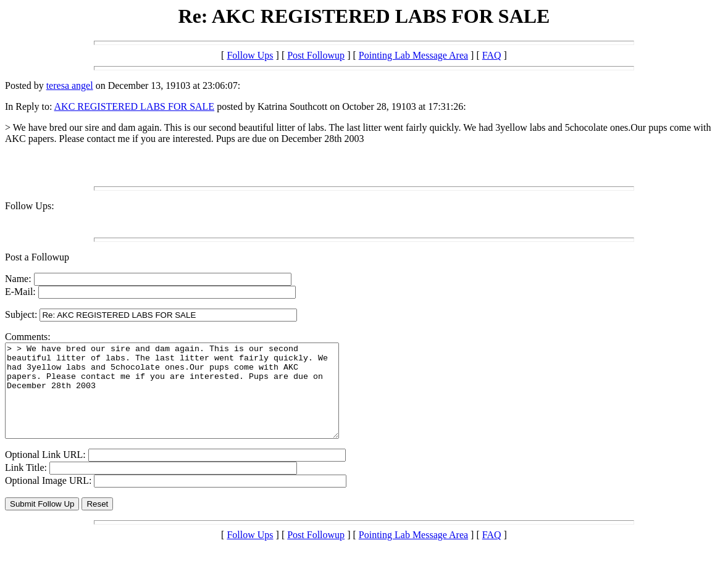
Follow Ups (250, 55)
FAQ (492, 55)
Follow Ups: (30, 206)
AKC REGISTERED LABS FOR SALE (135, 106)
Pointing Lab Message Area (413, 55)
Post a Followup (37, 257)
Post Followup (316, 55)
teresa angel (70, 85)
